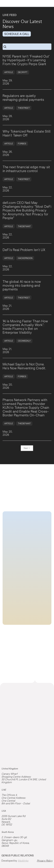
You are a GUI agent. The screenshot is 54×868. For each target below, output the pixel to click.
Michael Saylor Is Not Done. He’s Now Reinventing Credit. (24, 366)
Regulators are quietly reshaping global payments (23, 98)
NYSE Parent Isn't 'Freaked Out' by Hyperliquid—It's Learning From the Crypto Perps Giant (26, 60)
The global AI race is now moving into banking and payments (22, 285)
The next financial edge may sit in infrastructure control (26, 169)
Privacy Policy (45, 861)
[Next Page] (27, 448)
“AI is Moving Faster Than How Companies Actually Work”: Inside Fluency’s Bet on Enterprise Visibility (25, 327)
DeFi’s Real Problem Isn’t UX (24, 250)
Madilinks (23, 861)
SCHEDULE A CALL (17, 34)
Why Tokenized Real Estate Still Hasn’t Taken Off (27, 133)
